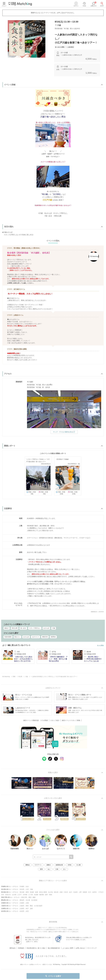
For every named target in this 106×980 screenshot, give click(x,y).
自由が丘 (8, 895)
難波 (31, 906)
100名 (70, 865)
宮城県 (22, 887)
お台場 (14, 895)
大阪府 (22, 906)
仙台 (27, 887)
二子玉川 (101, 892)
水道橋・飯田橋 (39, 895)
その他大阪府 (38, 906)
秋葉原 (85, 892)
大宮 (27, 889)
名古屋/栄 (34, 900)
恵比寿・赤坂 (58, 892)
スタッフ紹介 (55, 720)
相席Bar (53, 637)
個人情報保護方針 (54, 945)
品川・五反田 (73, 892)
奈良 (27, 911)
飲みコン (17, 637)
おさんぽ (46, 628)
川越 (54, 628)
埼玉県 (22, 889)
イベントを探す (53, 976)
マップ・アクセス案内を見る (64, 432)
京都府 (22, 903)
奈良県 (22, 911)
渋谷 (3, 895)
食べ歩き (23, 628)
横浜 (30, 897)
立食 (57, 869)
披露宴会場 (59, 865)
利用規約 (21, 945)
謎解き (49, 865)
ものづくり (35, 637)
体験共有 (45, 637)
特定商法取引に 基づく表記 (36, 945)
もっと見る (100, 645)
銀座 (37, 892)
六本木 (66, 892)
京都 (27, 903)
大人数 (79, 865)
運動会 (27, 865)
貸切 (41, 869)
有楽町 (32, 892)
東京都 (22, 892)
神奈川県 (24, 897)
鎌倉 (34, 897)
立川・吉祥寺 (92, 892)
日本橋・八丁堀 (28, 895)
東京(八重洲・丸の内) (46, 892)
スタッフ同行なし (35, 628)
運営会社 (13, 945)
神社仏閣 (15, 628)
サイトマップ (92, 945)
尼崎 (31, 909)
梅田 (27, 906)
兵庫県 (22, 909)
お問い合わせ (80, 945)
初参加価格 (8, 637)
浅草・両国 (48, 895)
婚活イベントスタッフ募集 (71, 720)
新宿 (27, 892)
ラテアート (38, 865)
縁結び (7, 628)
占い (65, 869)
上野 (80, 892)
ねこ (49, 869)
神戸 (27, 909)
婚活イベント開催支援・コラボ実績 (36, 720)
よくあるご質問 (68, 945)
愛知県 (22, 900)
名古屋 (28, 900)
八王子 (20, 895)
